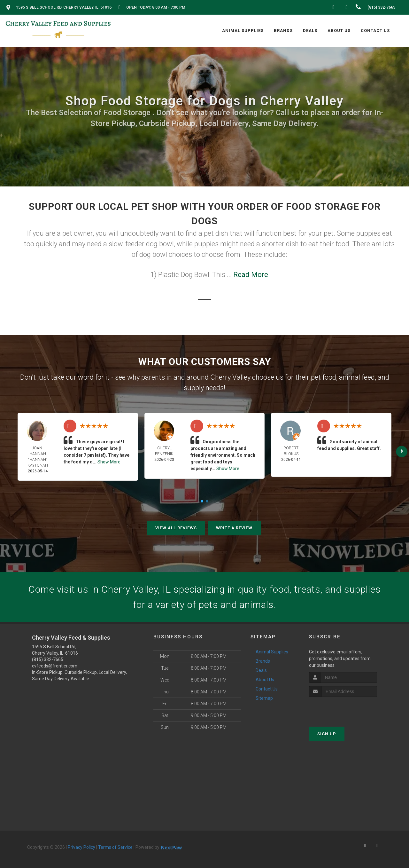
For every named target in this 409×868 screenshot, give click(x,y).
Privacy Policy (81, 847)
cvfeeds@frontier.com (55, 666)
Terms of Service (115, 847)
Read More (251, 275)
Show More (109, 462)
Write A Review (234, 528)
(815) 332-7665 (48, 659)
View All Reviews (176, 528)
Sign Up (327, 734)
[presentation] (343, 709)
